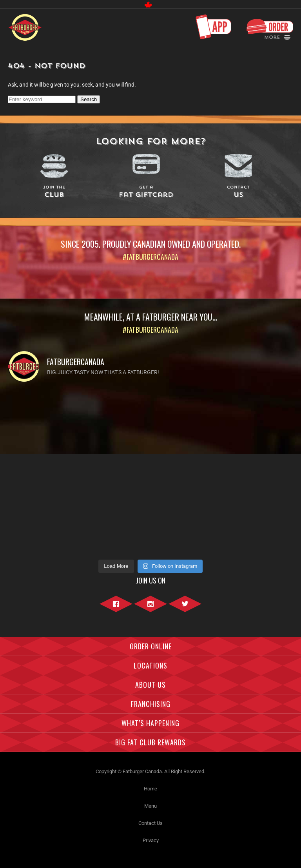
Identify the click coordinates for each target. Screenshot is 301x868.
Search (89, 99)
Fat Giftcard (146, 192)
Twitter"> (185, 608)
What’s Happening (150, 723)
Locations (150, 665)
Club (54, 192)
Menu (150, 806)
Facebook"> (116, 608)
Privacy (151, 840)
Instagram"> (150, 608)
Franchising (151, 704)
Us (238, 192)
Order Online (151, 646)
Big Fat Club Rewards (150, 742)
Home (150, 789)
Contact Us (150, 823)
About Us (150, 685)
